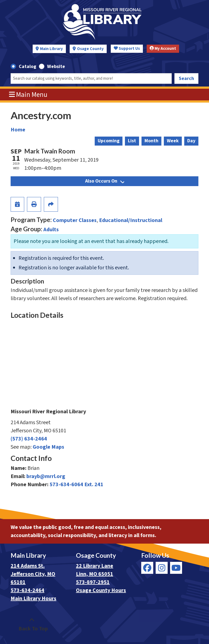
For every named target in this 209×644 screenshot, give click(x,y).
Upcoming (109, 141)
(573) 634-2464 (29, 439)
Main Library (51, 49)
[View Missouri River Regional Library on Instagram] (162, 568)
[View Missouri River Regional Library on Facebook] (147, 568)
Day (191, 141)
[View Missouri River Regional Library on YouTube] (176, 568)
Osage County (90, 49)
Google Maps (48, 447)
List (132, 141)
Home (18, 130)
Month (151, 141)
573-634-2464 (27, 590)
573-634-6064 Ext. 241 (76, 485)
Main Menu (28, 95)
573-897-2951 (93, 582)
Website (56, 67)
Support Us (127, 49)
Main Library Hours (33, 599)
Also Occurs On (105, 181)
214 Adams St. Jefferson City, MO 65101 (33, 574)
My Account (163, 49)
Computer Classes (75, 220)
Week (173, 141)
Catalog (27, 67)
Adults (51, 230)
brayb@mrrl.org (46, 476)
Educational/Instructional (131, 220)
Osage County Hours (101, 590)
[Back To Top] (32, 625)
